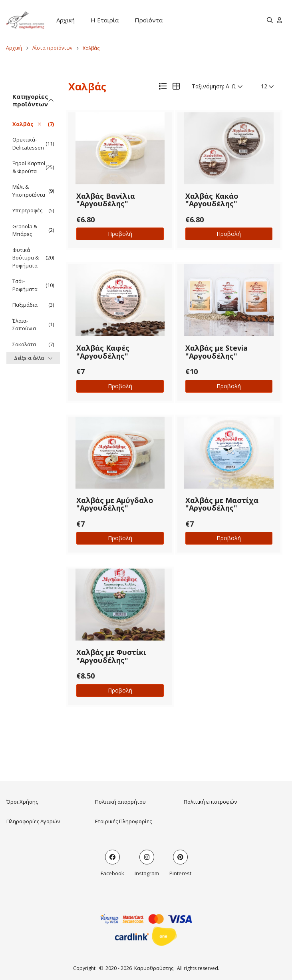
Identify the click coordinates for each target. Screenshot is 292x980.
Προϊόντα (149, 20)
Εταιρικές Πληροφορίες (123, 821)
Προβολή (120, 234)
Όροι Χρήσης (22, 802)
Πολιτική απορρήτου (120, 802)
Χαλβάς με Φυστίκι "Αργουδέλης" (111, 656)
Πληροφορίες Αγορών (33, 821)
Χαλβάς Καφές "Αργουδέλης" (103, 352)
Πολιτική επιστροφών (210, 802)
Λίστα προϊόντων (52, 48)
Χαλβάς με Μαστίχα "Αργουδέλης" (222, 504)
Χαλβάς (91, 48)
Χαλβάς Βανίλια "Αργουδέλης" (106, 200)
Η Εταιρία (105, 20)
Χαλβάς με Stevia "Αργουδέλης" (217, 352)
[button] (120, 148)
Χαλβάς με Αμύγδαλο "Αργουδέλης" (115, 504)
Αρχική (66, 20)
